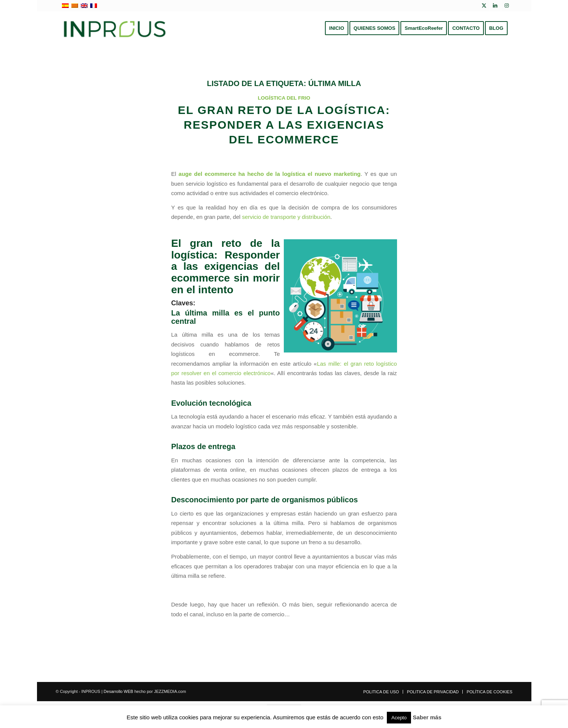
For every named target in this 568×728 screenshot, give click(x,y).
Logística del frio (284, 98)
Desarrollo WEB (119, 691)
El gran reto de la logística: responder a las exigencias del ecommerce (284, 125)
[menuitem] (337, 28)
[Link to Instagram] (507, 6)
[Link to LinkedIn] (495, 6)
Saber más (427, 717)
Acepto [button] (399, 718)
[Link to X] (484, 6)
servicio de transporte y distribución (286, 217)
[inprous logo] (115, 28)
